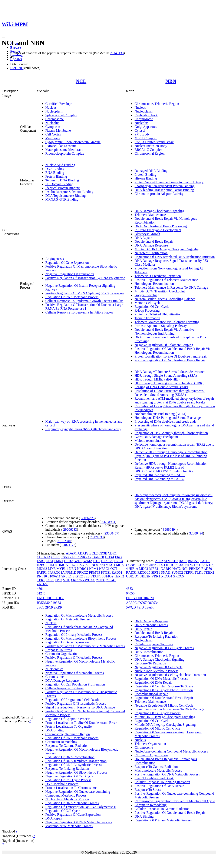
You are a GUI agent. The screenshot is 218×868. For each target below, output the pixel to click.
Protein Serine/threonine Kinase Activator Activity (169, 182)
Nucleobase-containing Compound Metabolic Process (171, 751)
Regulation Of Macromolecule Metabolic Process (79, 615)
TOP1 (50, 580)
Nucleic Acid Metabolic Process (67, 799)
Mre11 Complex (146, 138)
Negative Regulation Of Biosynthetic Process (76, 772)
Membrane (53, 138)
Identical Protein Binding (63, 188)
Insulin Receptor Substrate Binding (69, 192)
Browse (16, 48)
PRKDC (195, 569)
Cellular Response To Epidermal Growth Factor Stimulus (84, 301)
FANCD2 (192, 565)
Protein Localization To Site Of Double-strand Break (171, 356)
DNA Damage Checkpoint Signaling (159, 211)
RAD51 (117, 572)
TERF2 (119, 576)
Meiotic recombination (150, 441)
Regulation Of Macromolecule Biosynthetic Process (81, 638)
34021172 (68, 545)
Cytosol (140, 130)
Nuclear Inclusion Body (151, 146)
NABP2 (166, 569)
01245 (41, 593)
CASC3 (205, 561)
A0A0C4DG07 (136, 603)
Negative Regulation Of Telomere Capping (164, 345)
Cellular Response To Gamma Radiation (162, 809)
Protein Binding (56, 176)
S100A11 (54, 576)
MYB (52, 569)
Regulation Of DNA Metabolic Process (72, 803)
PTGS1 (106, 572)
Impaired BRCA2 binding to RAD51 (160, 475)
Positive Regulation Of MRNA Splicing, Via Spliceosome (85, 293)
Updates (16, 59)
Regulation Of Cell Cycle (152, 307)
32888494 (170, 529)
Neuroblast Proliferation (151, 253)
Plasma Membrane (58, 130)
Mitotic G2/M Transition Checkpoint (160, 291)
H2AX (119, 561)
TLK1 (199, 572)
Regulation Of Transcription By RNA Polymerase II (81, 807)
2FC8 (41, 607)
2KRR (58, 607)
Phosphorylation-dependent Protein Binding (165, 186)
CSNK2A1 (68, 557)
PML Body (142, 134)
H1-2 (97, 561)
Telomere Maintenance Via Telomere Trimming (167, 322)
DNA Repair (143, 238)
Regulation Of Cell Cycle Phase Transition (164, 690)
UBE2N (145, 576)
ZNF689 (43, 584)
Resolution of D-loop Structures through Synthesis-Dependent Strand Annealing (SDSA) (170, 393)
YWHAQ (89, 580)
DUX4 (110, 557)
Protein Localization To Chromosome (71, 788)
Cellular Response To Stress (64, 688)
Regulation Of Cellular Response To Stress (164, 686)
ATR (175, 561)
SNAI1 (166, 572)
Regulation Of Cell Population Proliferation (75, 684)
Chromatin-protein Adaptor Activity (159, 194)
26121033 (97, 537)
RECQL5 (144, 572)
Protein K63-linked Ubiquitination (158, 314)
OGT (114, 569)
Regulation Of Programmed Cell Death (72, 700)
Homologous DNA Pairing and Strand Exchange (168, 418)
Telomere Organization (150, 744)
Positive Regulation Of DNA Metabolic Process (167, 774)
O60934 (153, 603)
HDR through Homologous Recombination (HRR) (169, 383)
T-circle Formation (147, 318)
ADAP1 (71, 553)
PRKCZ (83, 572)
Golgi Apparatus (146, 127)
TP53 (58, 580)
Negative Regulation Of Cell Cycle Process (164, 648)
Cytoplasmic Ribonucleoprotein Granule (73, 142)
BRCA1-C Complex (148, 150)
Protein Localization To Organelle (68, 726)
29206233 (70, 529)
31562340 (64, 541)
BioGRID (17, 68)
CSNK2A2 (84, 557)
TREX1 (209, 572)
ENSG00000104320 (140, 598)
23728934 (108, 522)
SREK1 (67, 576)
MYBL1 (62, 569)
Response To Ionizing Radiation (67, 769)
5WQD (131, 607)
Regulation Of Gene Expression (67, 263)
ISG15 (83, 565)
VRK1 (156, 576)
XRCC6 (76, 580)
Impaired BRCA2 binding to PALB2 (159, 479)
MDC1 (110, 565)
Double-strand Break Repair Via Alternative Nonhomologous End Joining (164, 331)
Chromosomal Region (150, 153)
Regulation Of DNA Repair (153, 682)
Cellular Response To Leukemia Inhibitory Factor (79, 312)
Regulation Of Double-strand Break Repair (164, 698)
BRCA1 (193, 561)
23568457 (111, 533)
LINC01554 (97, 565)
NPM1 (94, 569)
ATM (167, 561)
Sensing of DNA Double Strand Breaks (161, 387)
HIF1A (133, 569)
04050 (130, 593)
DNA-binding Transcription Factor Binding (164, 190)
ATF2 (159, 561)
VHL (66, 580)
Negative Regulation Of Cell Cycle (69, 776)
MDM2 (42, 569)
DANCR (98, 557)
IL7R (74, 565)
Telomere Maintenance (150, 215)
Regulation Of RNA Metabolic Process (72, 297)
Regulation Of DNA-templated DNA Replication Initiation (175, 257)
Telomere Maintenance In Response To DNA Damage (171, 287)
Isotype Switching (147, 295)
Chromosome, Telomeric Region (157, 104)
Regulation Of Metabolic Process (68, 619)
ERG (118, 557)
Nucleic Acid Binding (60, 165)
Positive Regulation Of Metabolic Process (74, 658)
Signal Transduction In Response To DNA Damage (80, 707)
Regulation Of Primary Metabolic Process (74, 635)
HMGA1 (64, 565)
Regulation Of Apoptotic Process (68, 719)
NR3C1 (104, 569)
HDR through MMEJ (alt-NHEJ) (157, 379)
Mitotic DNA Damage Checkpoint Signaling (165, 717)
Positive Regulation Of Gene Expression (73, 815)
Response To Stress (59, 650)
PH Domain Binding (59, 184)
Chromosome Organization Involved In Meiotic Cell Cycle (175, 801)
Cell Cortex (53, 134)
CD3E (103, 553)
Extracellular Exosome (61, 146)
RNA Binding (55, 173)
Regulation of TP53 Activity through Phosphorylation (171, 433)
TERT (41, 580)
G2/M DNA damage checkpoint (156, 437)
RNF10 (42, 576)
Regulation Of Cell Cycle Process (68, 780)
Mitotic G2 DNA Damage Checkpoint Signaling (167, 249)
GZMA (87, 561)
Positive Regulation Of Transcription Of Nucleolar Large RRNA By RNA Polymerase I (84, 307)
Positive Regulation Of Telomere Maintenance (166, 280)
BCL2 (94, 553)
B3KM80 (43, 603)
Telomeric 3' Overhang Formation (158, 276)
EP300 (180, 565)
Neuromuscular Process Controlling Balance (165, 299)
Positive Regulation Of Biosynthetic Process (76, 703)
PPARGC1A (56, 572)
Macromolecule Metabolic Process (69, 826)
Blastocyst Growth (147, 234)
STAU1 (96, 576)
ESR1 (41, 561)
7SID (140, 607)
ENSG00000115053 (51, 598)
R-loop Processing (147, 310)
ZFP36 (101, 580)
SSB (87, 576)
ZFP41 (111, 580)
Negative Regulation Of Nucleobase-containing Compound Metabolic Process (78, 793)
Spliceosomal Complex (61, 115)
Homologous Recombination (154, 284)
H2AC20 (107, 561)
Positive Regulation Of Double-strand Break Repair (170, 360)
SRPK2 (78, 576)
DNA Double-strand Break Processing (161, 226)
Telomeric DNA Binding (62, 180)
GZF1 (77, 561)
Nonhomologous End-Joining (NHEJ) (160, 414)
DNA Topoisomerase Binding (66, 196)
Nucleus (51, 108)
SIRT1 (156, 572)
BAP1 (183, 561)
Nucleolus (52, 123)
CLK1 (56, 557)
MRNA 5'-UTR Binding (62, 199)
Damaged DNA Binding (151, 171)
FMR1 (59, 561)
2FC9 (49, 607)
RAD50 (207, 569)
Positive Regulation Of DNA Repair (159, 786)
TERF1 (189, 572)
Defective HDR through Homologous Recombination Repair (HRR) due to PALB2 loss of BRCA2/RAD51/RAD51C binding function (171, 467)
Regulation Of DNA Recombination (70, 757)
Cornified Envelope (59, 104)
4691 (40, 589)
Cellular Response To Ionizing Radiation (162, 782)
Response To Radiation (150, 663)
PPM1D (71, 572)
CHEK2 (153, 565)
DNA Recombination (149, 652)
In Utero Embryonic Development (158, 230)
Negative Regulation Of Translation (70, 274)
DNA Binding (55, 169)
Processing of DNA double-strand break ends (165, 421)
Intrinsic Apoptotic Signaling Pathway (161, 326)
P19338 (56, 603)
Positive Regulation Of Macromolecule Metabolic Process (85, 646)
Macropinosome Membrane (64, 150)
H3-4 (53, 565)
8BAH (149, 607)
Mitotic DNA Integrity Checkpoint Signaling (165, 725)
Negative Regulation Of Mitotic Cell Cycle (164, 705)
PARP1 (42, 572)
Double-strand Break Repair (154, 242)
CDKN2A (44, 557)
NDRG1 (82, 569)
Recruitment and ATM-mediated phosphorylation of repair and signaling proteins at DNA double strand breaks (174, 400)
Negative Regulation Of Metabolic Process (75, 673)
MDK (120, 565)
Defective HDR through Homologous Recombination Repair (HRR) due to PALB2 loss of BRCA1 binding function (171, 456)
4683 (129, 589)
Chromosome (54, 119)
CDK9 (142, 565)
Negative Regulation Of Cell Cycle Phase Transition (170, 675)
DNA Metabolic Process (62, 784)
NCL (81, 81)
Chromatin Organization (62, 654)
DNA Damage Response (151, 245)
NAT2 (177, 569)
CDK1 (112, 553)
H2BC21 (43, 565)
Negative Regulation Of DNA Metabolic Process (79, 822)
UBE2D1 (132, 576)
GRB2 (68, 561)
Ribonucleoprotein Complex (65, 153)
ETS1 (49, 561)
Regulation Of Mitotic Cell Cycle (157, 728)
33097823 (88, 518)
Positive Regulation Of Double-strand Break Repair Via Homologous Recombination (173, 351)
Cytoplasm (53, 127)
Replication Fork (146, 115)
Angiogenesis (55, 259)
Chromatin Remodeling (61, 742)
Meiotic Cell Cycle (148, 303)
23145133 (117, 53)
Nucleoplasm (54, 111)
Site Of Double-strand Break (154, 142)
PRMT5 (95, 572)
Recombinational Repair (151, 694)
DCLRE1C (167, 565)
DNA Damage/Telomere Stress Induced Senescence (170, 372)
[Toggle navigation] (3, 38)
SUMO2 (108, 576)
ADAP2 (83, 553)
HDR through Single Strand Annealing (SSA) (166, 376)
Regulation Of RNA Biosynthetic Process (74, 765)
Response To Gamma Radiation (67, 746)
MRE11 (155, 569)
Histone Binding (146, 178)
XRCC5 (178, 576)
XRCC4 (167, 576)
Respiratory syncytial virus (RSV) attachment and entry (83, 429)
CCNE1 (131, 565)
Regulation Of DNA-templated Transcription (76, 761)
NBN (171, 81)
